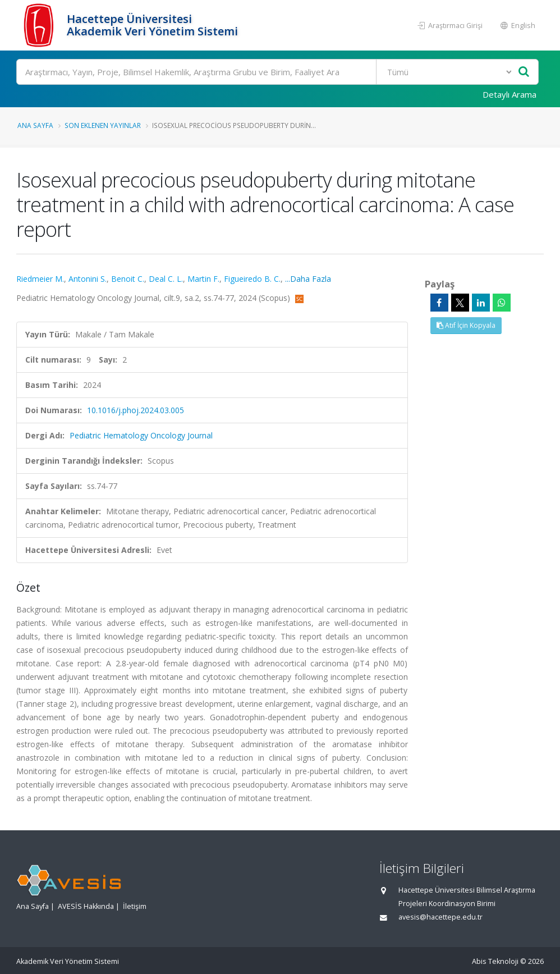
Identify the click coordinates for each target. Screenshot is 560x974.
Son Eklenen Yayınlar (103, 125)
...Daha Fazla (308, 279)
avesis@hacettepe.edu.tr (440, 917)
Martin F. (203, 279)
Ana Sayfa (35, 125)
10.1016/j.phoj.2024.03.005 (136, 410)
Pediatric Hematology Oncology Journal (141, 435)
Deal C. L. (166, 279)
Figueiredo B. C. (252, 279)
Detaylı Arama (509, 94)
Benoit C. (128, 279)
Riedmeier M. (40, 279)
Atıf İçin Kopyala (466, 325)
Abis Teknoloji (495, 961)
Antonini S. (88, 279)
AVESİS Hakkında (86, 906)
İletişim (135, 906)
